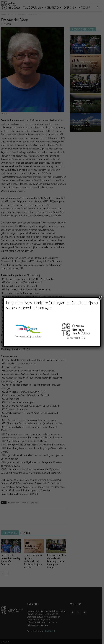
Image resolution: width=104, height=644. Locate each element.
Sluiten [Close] (100, 298)
